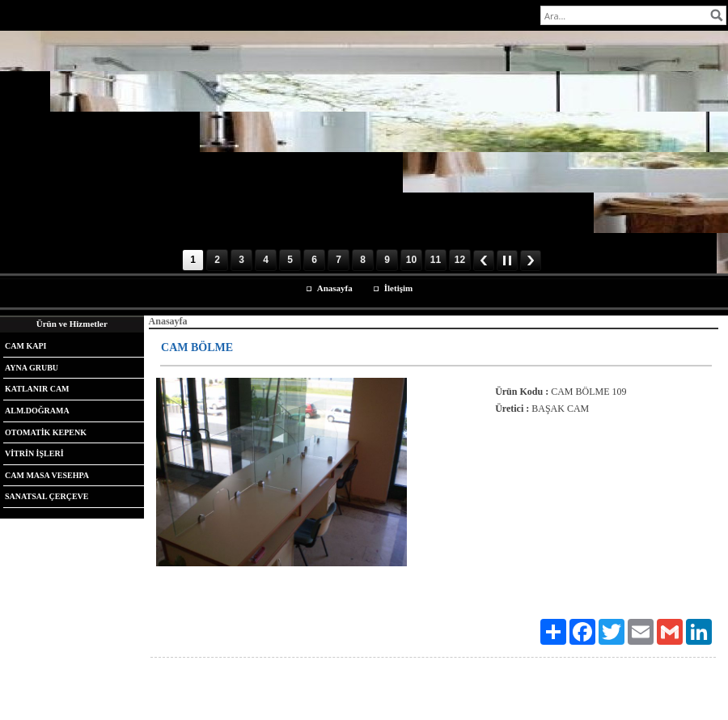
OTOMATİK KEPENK (46, 432)
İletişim (398, 288)
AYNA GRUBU (32, 368)
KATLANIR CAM (37, 389)
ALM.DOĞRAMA (37, 411)
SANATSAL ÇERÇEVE (47, 496)
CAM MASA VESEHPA (47, 475)
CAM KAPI (25, 346)
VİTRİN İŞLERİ (34, 453)
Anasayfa (335, 288)
